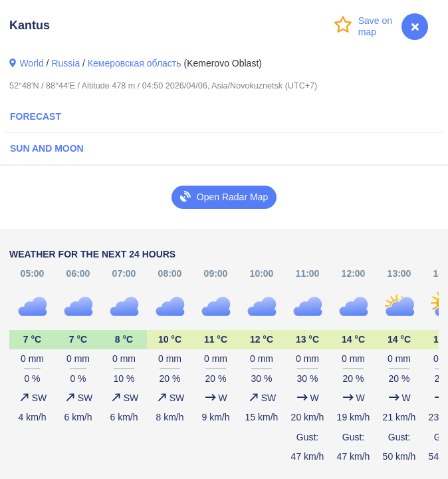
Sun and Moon (47, 148)
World (31, 63)
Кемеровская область (135, 63)
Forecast (36, 116)
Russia (65, 63)
